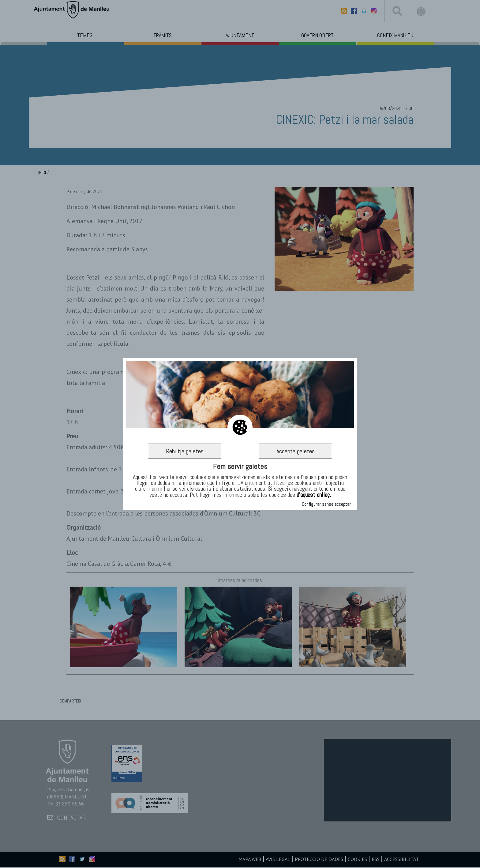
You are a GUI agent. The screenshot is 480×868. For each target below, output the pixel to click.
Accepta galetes (296, 451)
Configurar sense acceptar (326, 504)
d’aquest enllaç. (314, 494)
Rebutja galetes (185, 451)
